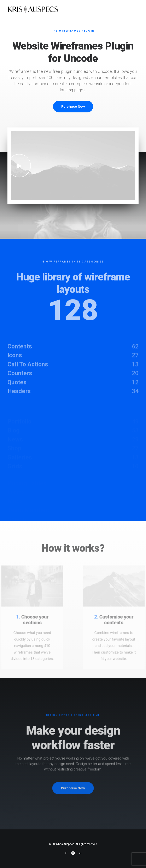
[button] (19, 166)
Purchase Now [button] (73, 107)
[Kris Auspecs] (33, 10)
